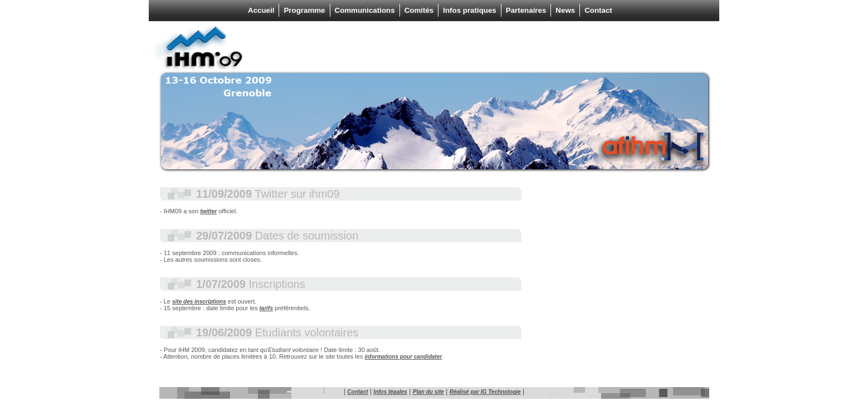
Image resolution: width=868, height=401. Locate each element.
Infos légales (390, 392)
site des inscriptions (199, 302)
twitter (208, 211)
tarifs (266, 308)
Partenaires (526, 10)
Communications (365, 10)
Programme (304, 10)
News (565, 10)
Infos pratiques (470, 10)
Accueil (261, 10)
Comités (419, 10)
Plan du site (428, 392)
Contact (598, 10)
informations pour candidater (403, 357)
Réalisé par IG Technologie (485, 392)
